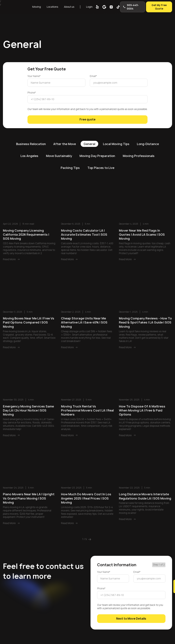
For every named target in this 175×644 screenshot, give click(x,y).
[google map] (104, 7)
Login (89, 7)
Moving (36, 7)
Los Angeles (28, 155)
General (89, 143)
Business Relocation (30, 143)
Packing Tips (70, 167)
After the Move (65, 143)
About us (69, 7)
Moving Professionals (139, 155)
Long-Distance (149, 143)
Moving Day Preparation (97, 155)
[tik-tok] (118, 7)
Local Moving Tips (117, 143)
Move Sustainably (58, 155)
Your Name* (34, 76)
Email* (93, 76)
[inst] (111, 7)
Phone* (32, 92)
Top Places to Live (101, 167)
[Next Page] (90, 538)
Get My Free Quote (159, 7)
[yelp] (97, 7)
